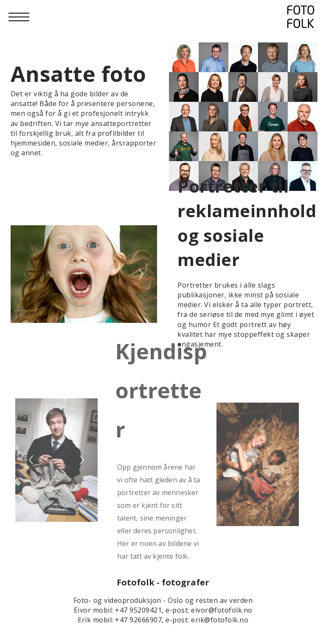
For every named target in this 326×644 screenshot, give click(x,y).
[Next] (302, 117)
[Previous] (185, 117)
